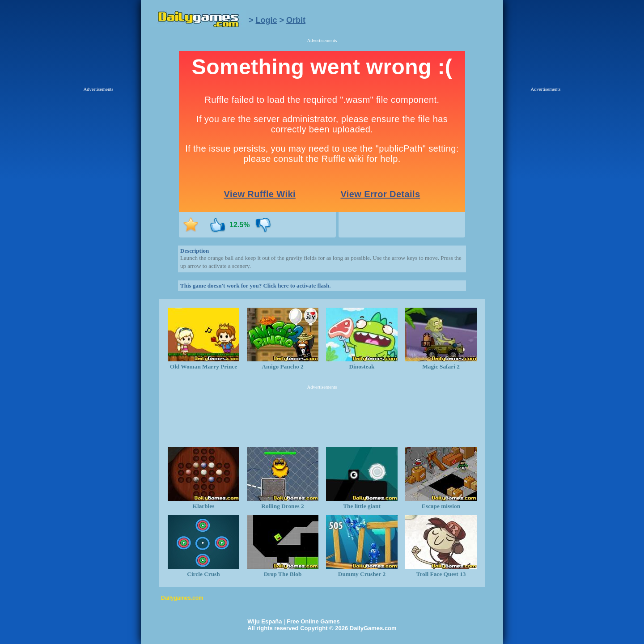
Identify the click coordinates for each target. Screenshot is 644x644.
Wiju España (265, 621)
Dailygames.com (182, 598)
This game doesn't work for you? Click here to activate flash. (255, 286)
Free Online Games (313, 621)
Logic (267, 20)
